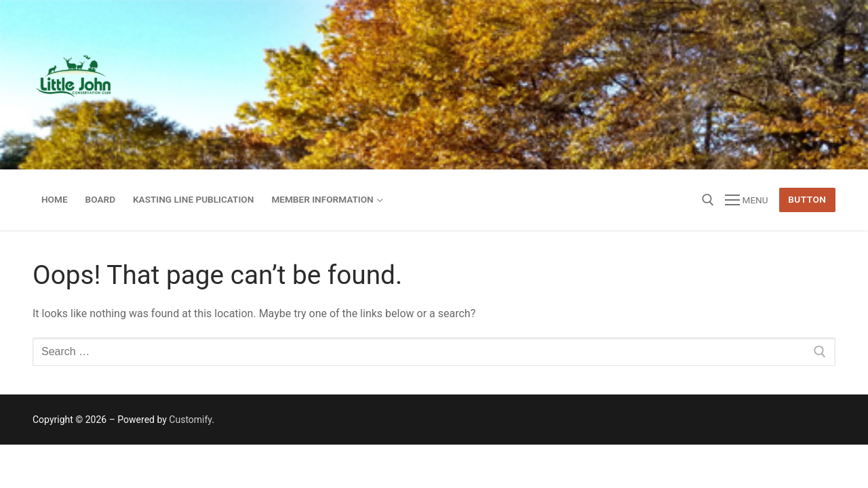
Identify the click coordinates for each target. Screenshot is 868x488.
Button (807, 199)
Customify (190, 420)
